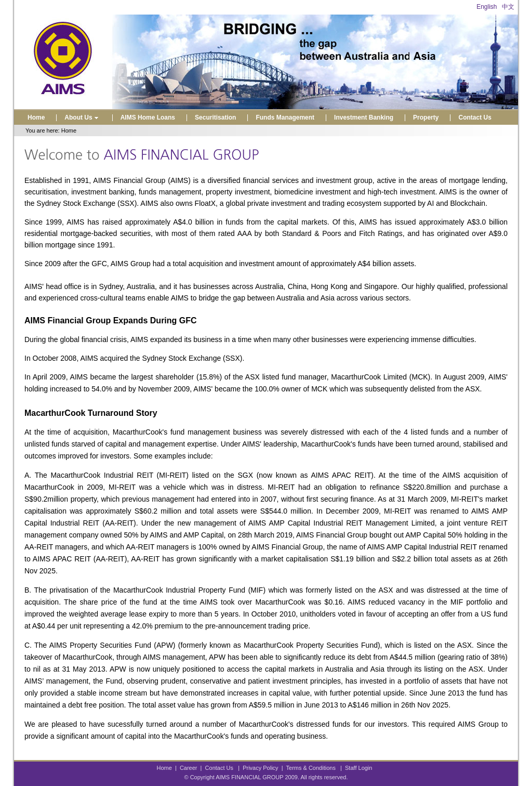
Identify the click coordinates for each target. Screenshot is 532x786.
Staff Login (358, 768)
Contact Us (475, 117)
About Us (82, 117)
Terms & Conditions (311, 768)
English (487, 7)
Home (36, 117)
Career (189, 768)
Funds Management (285, 117)
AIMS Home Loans (148, 117)
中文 (508, 7)
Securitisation (215, 117)
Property (426, 117)
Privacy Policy (260, 768)
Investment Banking (364, 117)
